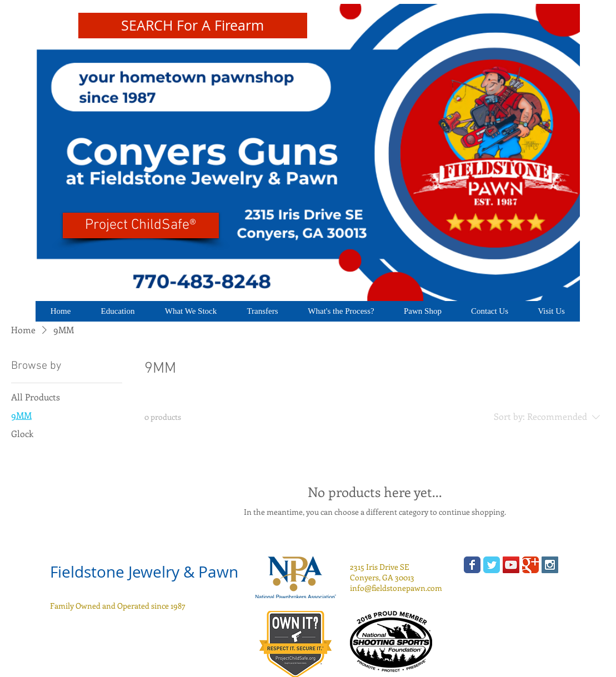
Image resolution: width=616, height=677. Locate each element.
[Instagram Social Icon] (550, 565)
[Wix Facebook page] (472, 565)
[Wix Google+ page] (530, 565)
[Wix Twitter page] (492, 565)
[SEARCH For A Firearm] (193, 26)
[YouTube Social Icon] (511, 565)
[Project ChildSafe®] (141, 225)
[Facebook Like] (131, 644)
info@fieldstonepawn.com (396, 588)
